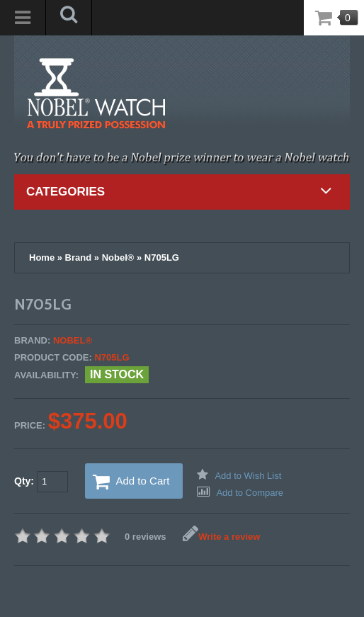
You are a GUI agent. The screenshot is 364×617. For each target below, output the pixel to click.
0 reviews (146, 537)
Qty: (41, 482)
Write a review (221, 537)
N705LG (162, 257)
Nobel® (118, 257)
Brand (79, 257)
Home (42, 257)
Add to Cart (131, 482)
